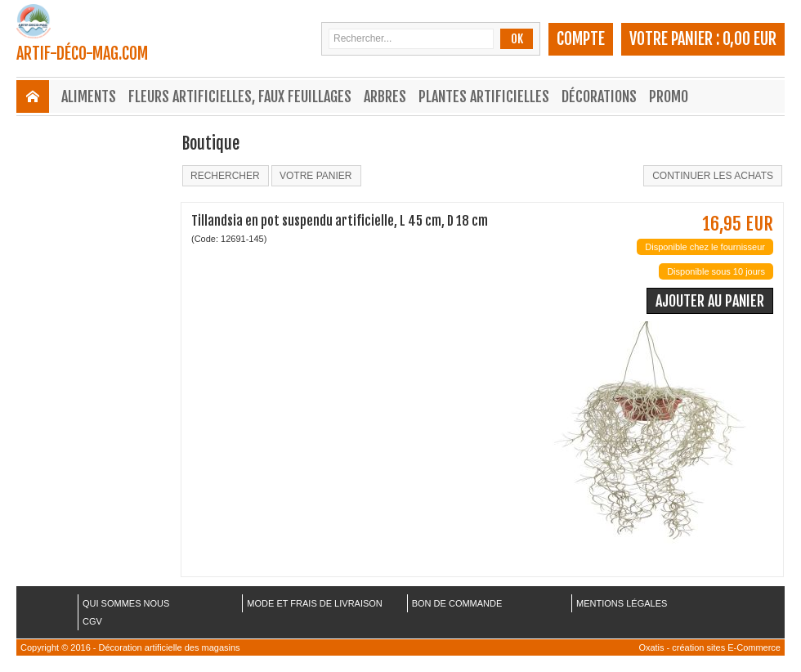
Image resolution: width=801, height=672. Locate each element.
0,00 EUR (750, 39)
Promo (669, 96)
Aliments (89, 96)
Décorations (599, 96)
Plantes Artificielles (484, 96)
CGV (92, 621)
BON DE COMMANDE (457, 603)
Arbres (385, 96)
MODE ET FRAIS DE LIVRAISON (314, 603)
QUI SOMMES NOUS (126, 603)
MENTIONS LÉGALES (622, 603)
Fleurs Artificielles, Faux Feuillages (240, 96)
